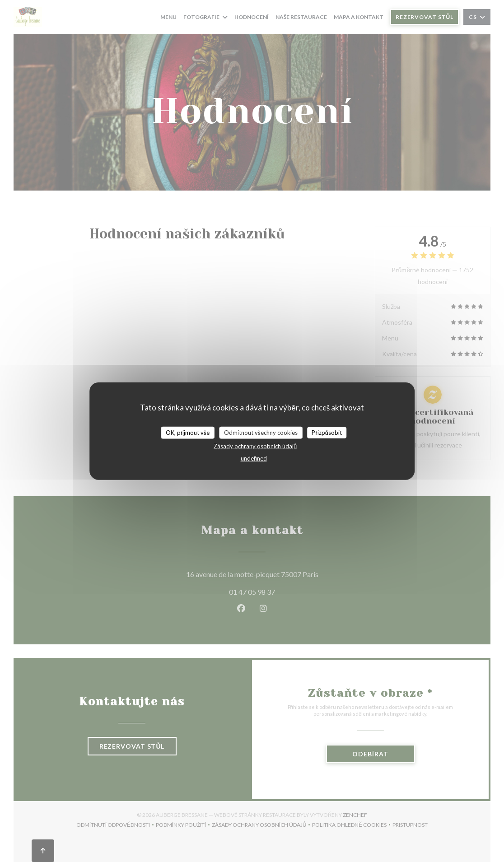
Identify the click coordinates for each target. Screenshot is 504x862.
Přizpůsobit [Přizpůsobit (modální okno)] (327, 432)
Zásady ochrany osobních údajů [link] (255, 446)
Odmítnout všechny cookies (261, 432)
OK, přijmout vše (188, 432)
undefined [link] (254, 458)
